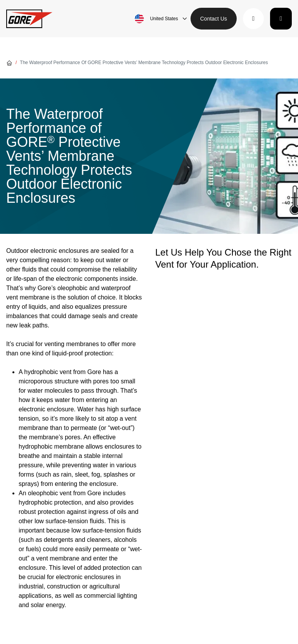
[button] (253, 19)
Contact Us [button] (214, 19)
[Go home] (9, 63)
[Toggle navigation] (281, 19)
